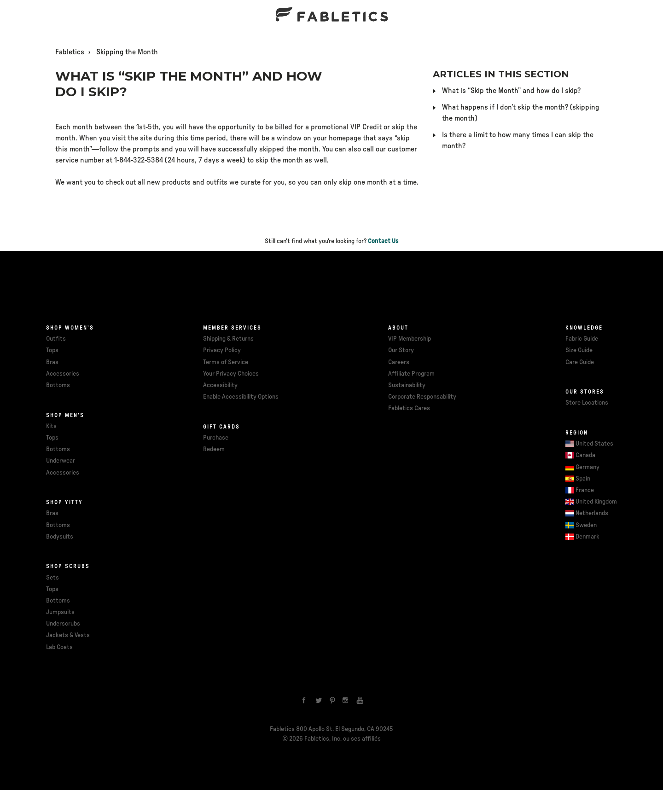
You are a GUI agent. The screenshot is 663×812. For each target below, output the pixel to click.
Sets (52, 578)
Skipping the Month (127, 52)
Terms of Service (226, 362)
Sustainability (407, 385)
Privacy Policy (222, 350)
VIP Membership (410, 339)
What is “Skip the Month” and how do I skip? (511, 91)
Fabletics (70, 52)
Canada (585, 455)
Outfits (56, 339)
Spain (583, 479)
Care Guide (580, 362)
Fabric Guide (582, 339)
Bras (52, 362)
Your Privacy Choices (231, 374)
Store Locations (587, 403)
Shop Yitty (64, 502)
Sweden (586, 525)
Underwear (61, 461)
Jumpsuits (60, 612)
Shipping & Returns (228, 339)
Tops (52, 350)
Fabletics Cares (409, 408)
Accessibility (220, 385)
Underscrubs (63, 624)
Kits (51, 426)
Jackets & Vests (68, 635)
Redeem (214, 449)
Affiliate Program (411, 374)
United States (594, 444)
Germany (587, 467)
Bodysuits (60, 537)
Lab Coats (59, 647)
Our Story (401, 350)
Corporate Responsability (422, 397)
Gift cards (221, 427)
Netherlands (592, 513)
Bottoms (58, 385)
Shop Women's (70, 328)
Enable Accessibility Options (241, 397)
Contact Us (383, 241)
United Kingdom (596, 502)
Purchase (216, 438)
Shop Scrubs (68, 566)
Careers (399, 362)
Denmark (587, 537)
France (585, 490)
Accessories (63, 374)
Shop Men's (65, 415)
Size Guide (579, 350)
